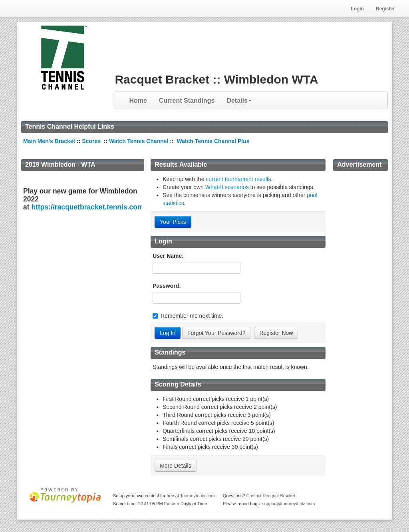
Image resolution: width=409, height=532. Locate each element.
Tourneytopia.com (198, 496)
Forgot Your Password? (216, 333)
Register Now (276, 333)
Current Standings (187, 101)
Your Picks (173, 222)
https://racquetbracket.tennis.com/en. (93, 207)
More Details (176, 466)
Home (138, 101)
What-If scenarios (227, 187)
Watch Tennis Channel (139, 141)
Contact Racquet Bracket (270, 496)
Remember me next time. (192, 316)
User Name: (168, 256)
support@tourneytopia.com (288, 504)
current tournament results (238, 179)
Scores (92, 141)
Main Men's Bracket (49, 141)
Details (239, 101)
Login (357, 9)
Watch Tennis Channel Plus (213, 141)
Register (385, 9)
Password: (167, 286)
